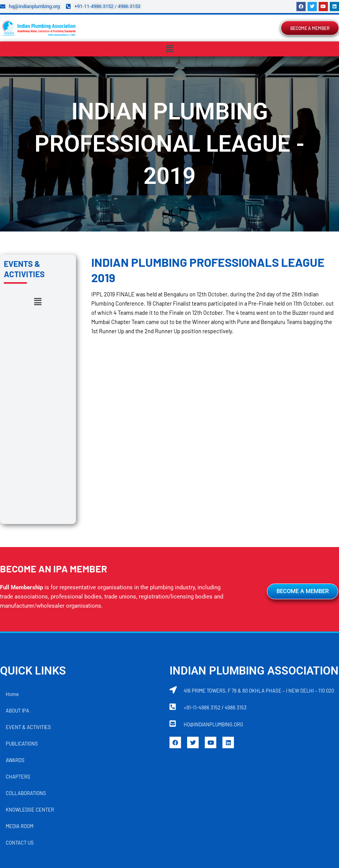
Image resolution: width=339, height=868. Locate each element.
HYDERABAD (117, 786)
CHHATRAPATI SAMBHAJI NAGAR (284, 769)
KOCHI (205, 786)
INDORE (150, 786)
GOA (87, 786)
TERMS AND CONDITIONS (173, 843)
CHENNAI (225, 769)
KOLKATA (270, 786)
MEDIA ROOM (20, 678)
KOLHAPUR (236, 786)
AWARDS (15, 612)
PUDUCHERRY (171, 802)
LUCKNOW (302, 786)
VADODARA (141, 819)
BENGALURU (102, 769)
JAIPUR (179, 786)
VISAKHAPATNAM (184, 819)
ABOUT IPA (17, 562)
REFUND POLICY (121, 843)
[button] (169, 49)
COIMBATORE (32, 786)
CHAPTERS (18, 628)
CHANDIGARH (189, 769)
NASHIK (95, 802)
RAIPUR (230, 802)
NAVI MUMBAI (129, 802)
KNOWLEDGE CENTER (30, 661)
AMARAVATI (64, 769)
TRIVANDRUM (290, 802)
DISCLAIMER (221, 843)
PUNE (204, 802)
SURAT (257, 802)
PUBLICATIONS (22, 595)
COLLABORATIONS (26, 645)
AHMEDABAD (26, 769)
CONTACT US (20, 694)
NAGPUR (65, 802)
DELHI (64, 786)
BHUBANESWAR (145, 769)
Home (12, 546)
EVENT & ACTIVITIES (28, 579)
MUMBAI (36, 802)
